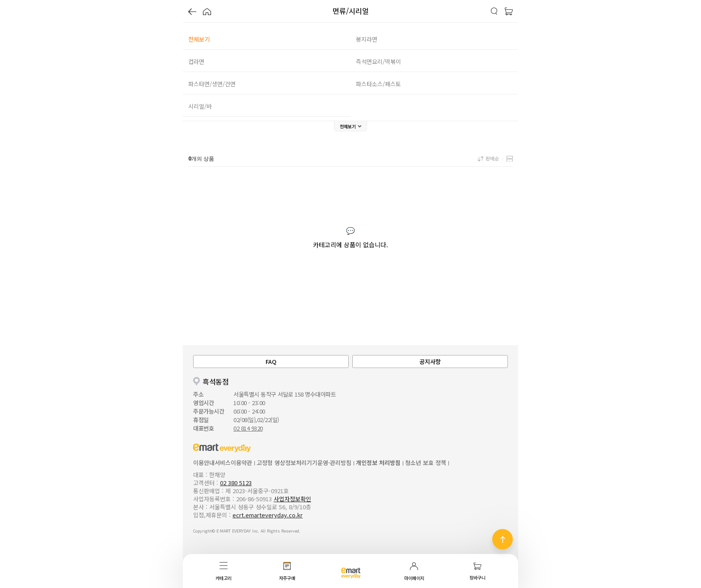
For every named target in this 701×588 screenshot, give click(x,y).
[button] (192, 13)
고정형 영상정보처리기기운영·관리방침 (304, 463)
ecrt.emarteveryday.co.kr (268, 515)
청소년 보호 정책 (426, 463)
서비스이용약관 (233, 463)
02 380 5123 (236, 483)
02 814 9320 (248, 428)
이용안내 (204, 463)
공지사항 (430, 362)
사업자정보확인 (292, 499)
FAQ (271, 362)
